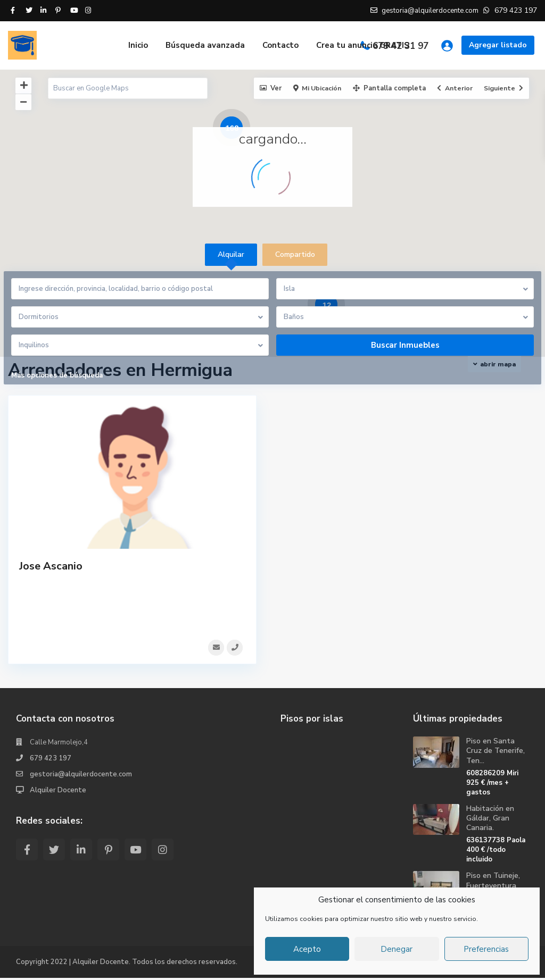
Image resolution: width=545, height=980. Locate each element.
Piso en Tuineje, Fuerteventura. (493, 882)
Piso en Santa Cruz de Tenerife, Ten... (496, 753)
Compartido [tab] (295, 254)
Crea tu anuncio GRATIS (363, 45)
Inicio (138, 45)
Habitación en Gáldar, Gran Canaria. (490, 820)
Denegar (397, 949)
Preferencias (486, 949)
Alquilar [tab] (231, 254)
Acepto (307, 949)
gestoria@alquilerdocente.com (81, 776)
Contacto (280, 45)
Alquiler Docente (58, 792)
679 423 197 (51, 760)
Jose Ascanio (51, 566)
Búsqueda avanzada (205, 45)
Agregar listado (498, 45)
